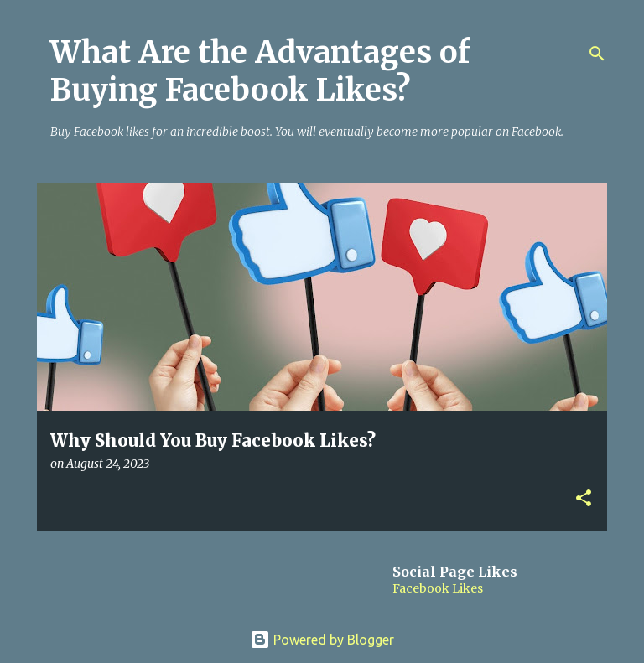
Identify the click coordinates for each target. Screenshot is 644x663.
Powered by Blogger (322, 640)
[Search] (597, 54)
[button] (584, 499)
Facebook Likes (438, 588)
